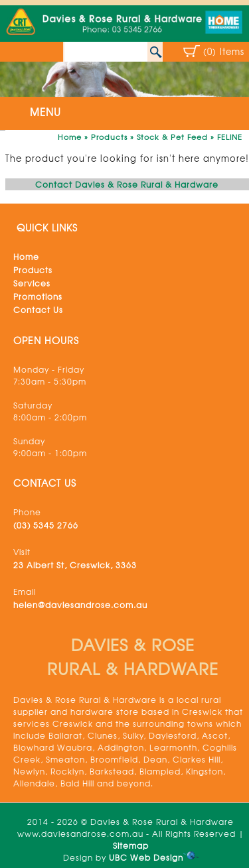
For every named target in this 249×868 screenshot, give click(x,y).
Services (32, 283)
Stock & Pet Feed (172, 137)
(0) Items (224, 51)
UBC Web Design (146, 857)
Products (109, 137)
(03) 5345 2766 (46, 525)
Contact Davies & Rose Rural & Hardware (127, 184)
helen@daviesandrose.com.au (80, 605)
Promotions (38, 296)
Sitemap (131, 845)
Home (70, 137)
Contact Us (38, 310)
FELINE (230, 137)
